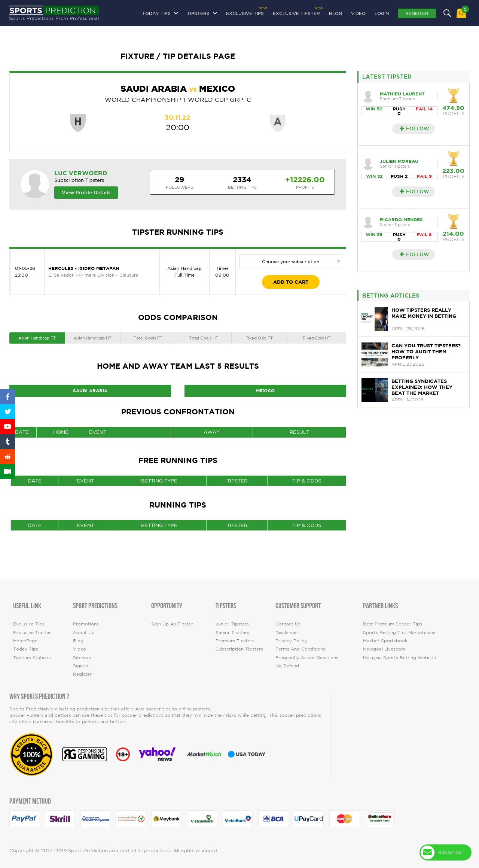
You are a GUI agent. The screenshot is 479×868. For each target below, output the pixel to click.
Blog (335, 13)
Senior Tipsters (232, 632)
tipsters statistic (32, 657)
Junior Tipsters (232, 624)
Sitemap (82, 657)
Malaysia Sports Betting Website (399, 657)
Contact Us (288, 624)
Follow (414, 129)
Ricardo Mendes (401, 220)
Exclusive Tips (245, 12)
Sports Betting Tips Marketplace (399, 632)
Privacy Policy (291, 641)
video (358, 13)
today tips (26, 649)
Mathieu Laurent (402, 94)
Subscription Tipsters (239, 649)
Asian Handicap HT (93, 338)
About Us (83, 632)
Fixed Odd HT (317, 338)
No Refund (287, 666)
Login (382, 13)
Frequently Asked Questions (307, 657)
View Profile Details (86, 193)
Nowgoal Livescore (384, 649)
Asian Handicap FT (37, 338)
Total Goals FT (148, 338)
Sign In (80, 666)
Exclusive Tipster (296, 12)
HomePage (25, 641)
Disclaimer (287, 632)
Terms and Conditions (300, 649)
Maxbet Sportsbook (385, 641)
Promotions (86, 624)
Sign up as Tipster (172, 624)
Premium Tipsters (235, 641)
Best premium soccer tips (393, 624)
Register (417, 13)
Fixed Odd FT (259, 338)
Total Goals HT (204, 338)
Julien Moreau (399, 161)
